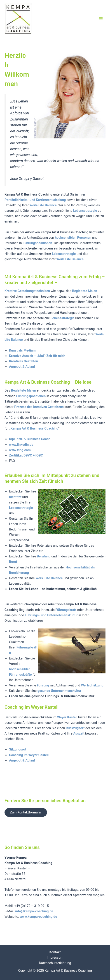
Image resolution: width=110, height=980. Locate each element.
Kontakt (55, 952)
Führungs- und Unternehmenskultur (52, 615)
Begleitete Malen (85, 291)
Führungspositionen (37, 243)
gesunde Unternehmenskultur (59, 691)
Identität (15, 497)
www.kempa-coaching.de (38, 917)
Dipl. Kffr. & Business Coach (30, 439)
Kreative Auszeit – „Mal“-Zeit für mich (37, 356)
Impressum (55, 958)
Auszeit (79, 733)
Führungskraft (66, 610)
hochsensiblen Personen (73, 238)
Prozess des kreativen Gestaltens (39, 407)
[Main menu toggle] (101, 19)
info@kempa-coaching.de (34, 911)
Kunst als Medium (22, 350)
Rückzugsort (75, 728)
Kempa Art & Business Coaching (35, 428)
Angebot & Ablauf (22, 367)
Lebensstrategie (85, 211)
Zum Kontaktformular (26, 812)
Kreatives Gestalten (23, 361)
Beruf (13, 562)
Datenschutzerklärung (55, 963)
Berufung (44, 556)
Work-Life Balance (70, 259)
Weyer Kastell (67, 717)
